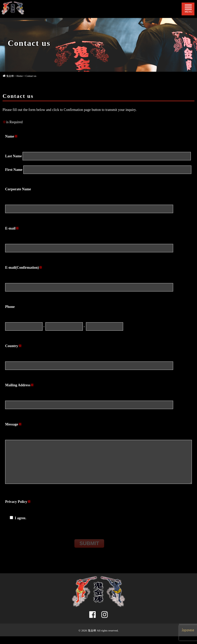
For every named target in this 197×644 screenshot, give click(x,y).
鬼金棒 (92, 638)
